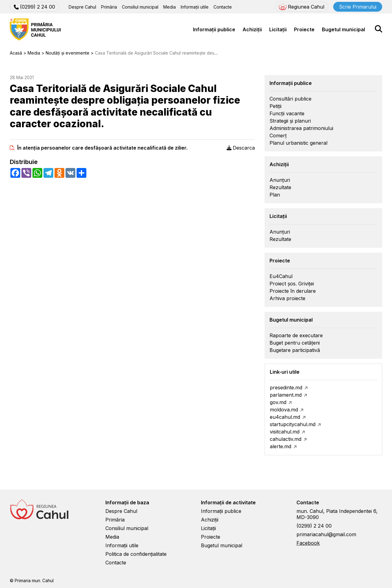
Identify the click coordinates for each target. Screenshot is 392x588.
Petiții (275, 106)
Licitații (278, 29)
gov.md (278, 402)
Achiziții (252, 29)
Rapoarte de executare (296, 335)
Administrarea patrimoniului (301, 128)
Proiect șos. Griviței (292, 284)
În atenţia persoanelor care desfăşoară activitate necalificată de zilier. (102, 148)
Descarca (241, 148)
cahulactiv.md (286, 439)
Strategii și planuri (290, 121)
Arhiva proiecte (287, 298)
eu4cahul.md (285, 417)
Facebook (308, 543)
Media (170, 7)
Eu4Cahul (281, 276)
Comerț (278, 136)
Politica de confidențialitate (136, 554)
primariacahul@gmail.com (326, 534)
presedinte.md (286, 388)
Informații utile (195, 7)
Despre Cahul (82, 7)
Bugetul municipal (343, 29)
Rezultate (280, 187)
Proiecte (304, 29)
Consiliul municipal (140, 7)
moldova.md (284, 410)
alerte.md (281, 446)
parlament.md (286, 395)
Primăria (109, 7)
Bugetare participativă (295, 350)
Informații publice (214, 29)
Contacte (223, 7)
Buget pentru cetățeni (295, 343)
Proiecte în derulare (293, 291)
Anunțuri (280, 180)
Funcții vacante (287, 113)
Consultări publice (290, 99)
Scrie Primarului (358, 7)
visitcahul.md (285, 432)
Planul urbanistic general (298, 143)
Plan (275, 195)
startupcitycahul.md (293, 424)
